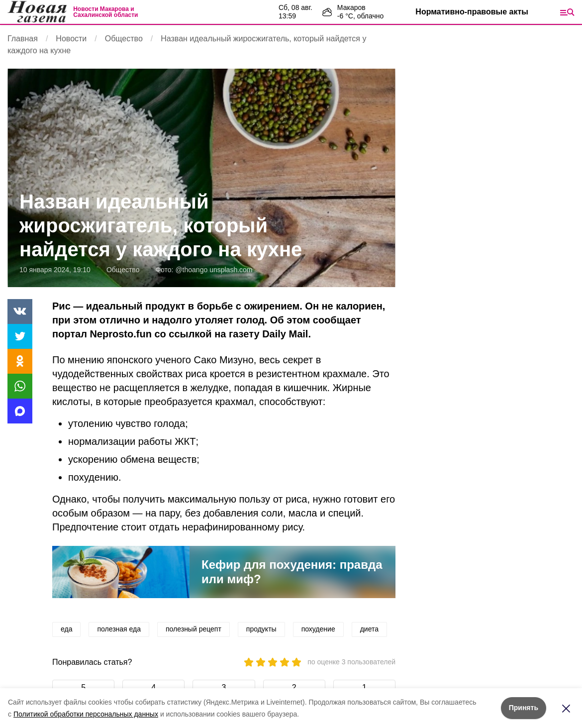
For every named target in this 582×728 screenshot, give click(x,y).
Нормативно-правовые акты (472, 12)
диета (369, 629)
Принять (524, 708)
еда (66, 629)
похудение (318, 629)
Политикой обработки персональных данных (86, 714)
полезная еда (119, 629)
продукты (261, 629)
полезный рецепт (194, 629)
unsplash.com (231, 270)
